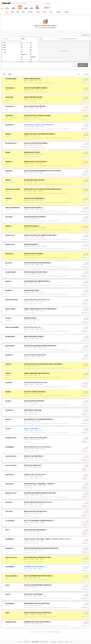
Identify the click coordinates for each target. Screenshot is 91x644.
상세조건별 (30, 12)
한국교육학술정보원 (10, 604)
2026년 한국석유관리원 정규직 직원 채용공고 (35, 217)
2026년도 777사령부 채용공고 (31, 429)
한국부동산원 (8, 226)
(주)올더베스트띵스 (10, 475)
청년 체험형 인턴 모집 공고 (30, 318)
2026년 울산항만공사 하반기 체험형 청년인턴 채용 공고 (37, 281)
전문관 (51, 12)
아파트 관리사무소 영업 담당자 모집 (32, 465)
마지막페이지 (59, 632)
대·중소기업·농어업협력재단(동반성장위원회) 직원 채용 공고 (38, 576)
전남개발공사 (8, 392)
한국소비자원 (8, 263)
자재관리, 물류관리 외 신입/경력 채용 (32, 410)
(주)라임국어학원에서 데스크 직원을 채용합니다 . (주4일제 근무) (39, 484)
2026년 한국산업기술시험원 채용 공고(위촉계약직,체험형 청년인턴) (40, 346)
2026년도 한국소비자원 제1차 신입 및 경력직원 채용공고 (37, 263)
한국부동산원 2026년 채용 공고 (31, 226)
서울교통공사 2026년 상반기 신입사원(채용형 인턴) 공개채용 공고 (39, 134)
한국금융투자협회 (9, 97)
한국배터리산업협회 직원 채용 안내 (32, 79)
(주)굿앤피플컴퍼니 (10, 447)
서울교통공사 (8, 134)
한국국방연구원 (9, 291)
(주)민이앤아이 (9, 383)
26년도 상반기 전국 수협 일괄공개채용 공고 (34, 198)
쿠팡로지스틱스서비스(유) (11, 558)
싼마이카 (7, 530)
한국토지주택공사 (9, 116)
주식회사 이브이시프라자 (11, 465)
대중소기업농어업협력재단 (11, 576)
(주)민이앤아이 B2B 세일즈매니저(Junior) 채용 (35, 383)
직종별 (12, 12)
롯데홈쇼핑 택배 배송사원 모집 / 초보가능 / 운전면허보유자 (38, 447)
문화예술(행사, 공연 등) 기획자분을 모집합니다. (35, 475)
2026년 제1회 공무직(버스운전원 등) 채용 (34, 401)
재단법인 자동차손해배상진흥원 (12, 208)
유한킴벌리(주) (9, 162)
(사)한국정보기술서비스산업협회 (12, 189)
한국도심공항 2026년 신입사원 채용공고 (33, 254)
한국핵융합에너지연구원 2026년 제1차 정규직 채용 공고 (37, 622)
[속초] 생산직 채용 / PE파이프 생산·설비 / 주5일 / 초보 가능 (38, 502)
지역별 (6, 12)
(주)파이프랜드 (9, 502)
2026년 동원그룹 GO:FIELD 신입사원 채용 (34, 180)
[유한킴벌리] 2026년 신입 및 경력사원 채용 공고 (35, 162)
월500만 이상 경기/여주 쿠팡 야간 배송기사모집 (35, 511)
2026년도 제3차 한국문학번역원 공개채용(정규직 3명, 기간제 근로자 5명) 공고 (42, 171)
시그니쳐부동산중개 (10, 521)
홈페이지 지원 (84, 83)
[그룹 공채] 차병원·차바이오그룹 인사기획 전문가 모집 (37, 300)
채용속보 (38, 12)
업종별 (23, 12)
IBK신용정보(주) (9, 355)
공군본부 (7, 585)
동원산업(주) (8, 180)
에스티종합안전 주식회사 (11, 438)
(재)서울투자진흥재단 (10, 337)
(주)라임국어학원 (9, 484)
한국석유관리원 (9, 217)
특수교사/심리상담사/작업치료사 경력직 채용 (34, 106)
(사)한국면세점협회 (10, 567)
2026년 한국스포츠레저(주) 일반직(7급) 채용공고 (36, 143)
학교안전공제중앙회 (10, 88)
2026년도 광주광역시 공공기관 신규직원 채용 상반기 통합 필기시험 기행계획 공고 (43, 364)
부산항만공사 (8, 373)
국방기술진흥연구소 (10, 125)
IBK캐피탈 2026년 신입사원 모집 (32, 152)
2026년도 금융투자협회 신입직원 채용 (33, 97)
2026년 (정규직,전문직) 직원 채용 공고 (33, 208)
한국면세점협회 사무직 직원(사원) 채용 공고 (34, 567)
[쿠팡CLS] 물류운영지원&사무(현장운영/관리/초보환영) (37, 557)
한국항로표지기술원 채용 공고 (31, 244)
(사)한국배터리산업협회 (11, 79)
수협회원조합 (8, 198)
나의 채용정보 (66, 12)
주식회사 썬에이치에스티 (11, 456)
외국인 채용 (59, 12)
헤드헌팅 (45, 12)
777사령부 (8, 429)
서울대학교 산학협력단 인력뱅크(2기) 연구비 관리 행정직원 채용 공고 (40, 309)
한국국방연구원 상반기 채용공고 (31, 290)
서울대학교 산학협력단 (10, 309)
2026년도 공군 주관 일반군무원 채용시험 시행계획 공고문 (37, 585)
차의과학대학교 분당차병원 (11, 300)
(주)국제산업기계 (9, 410)
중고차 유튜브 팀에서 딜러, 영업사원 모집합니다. (35, 530)
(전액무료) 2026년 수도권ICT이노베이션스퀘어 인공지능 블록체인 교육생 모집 (43, 189)
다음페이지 (57, 632)
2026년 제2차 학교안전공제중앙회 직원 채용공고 (36, 88)
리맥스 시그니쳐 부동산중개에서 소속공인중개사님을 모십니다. (39, 521)
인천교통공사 (8, 318)
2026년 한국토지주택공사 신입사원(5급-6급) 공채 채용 (37, 116)
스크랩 (4, 74)
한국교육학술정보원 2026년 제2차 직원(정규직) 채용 (36, 603)
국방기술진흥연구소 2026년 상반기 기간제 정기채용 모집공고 (38, 125)
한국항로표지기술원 (10, 245)
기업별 (18, 12)
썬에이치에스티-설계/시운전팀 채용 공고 (33, 456)
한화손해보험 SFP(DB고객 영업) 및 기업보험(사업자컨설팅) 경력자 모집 (41, 548)
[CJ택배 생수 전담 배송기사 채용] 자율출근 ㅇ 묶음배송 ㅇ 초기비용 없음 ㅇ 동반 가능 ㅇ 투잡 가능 (47, 539)
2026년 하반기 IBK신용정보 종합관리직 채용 (34, 355)
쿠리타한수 (8, 594)
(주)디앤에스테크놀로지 (11, 272)
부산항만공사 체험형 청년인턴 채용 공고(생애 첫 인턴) (36, 373)
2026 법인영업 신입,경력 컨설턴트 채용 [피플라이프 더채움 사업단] (40, 493)
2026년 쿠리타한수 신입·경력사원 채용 (33, 594)
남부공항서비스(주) (10, 235)
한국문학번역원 (9, 171)
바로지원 (85, 110)
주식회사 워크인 (9, 511)
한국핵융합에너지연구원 (11, 622)
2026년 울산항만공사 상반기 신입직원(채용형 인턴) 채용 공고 (38, 419)
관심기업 (10, 74)
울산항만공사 (8, 281)
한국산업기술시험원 (10, 346)
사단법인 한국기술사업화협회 (12, 327)
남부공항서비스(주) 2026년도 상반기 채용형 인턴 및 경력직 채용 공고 (40, 235)
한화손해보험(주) (9, 548)
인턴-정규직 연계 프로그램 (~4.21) (32, 327)
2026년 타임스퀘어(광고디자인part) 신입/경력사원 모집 (37, 613)
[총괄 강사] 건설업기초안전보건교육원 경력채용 (35, 438)
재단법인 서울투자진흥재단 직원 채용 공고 (34, 337)
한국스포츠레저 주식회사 (11, 143)
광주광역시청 (8, 364)
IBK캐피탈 (8, 152)
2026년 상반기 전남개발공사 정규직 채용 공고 (35, 392)
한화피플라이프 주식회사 (11, 493)
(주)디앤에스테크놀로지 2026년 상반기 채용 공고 (36, 272)
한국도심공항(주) (9, 254)
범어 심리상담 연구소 (10, 106)
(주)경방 (7, 613)
